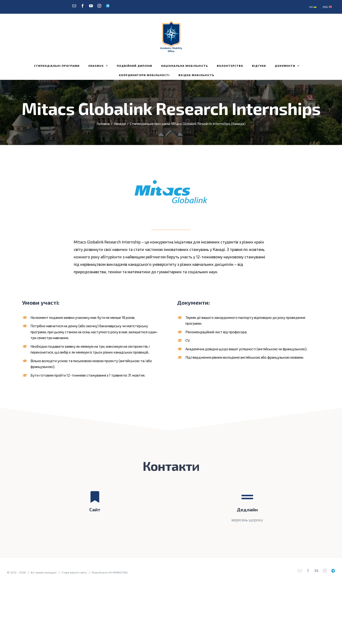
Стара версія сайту (74, 572)
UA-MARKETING (118, 572)
